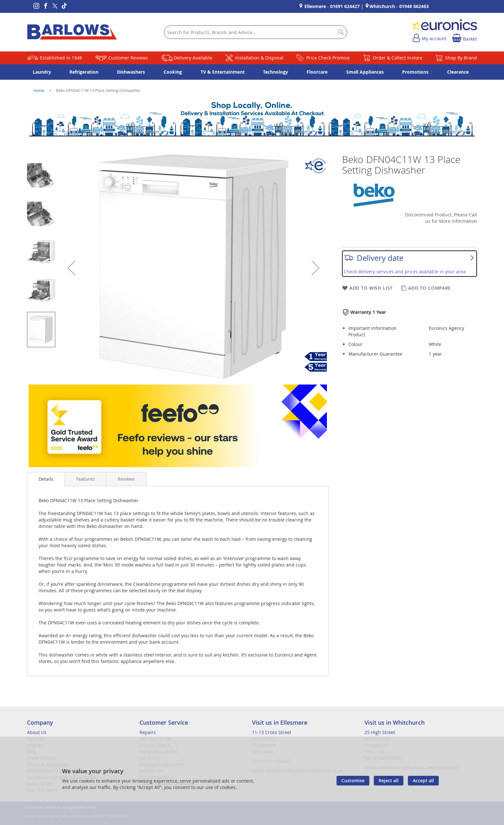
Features (85, 479)
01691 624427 (345, 6)
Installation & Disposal (259, 58)
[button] (71, 268)
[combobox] (256, 32)
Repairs (148, 732)
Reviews (126, 479)
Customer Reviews (128, 58)
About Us (37, 732)
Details (46, 479)
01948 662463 (414, 6)
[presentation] (46, 479)
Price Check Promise (328, 58)
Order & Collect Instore (398, 58)
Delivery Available (193, 58)
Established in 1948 (61, 58)
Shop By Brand (461, 58)
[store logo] (72, 32)
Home (39, 90)
